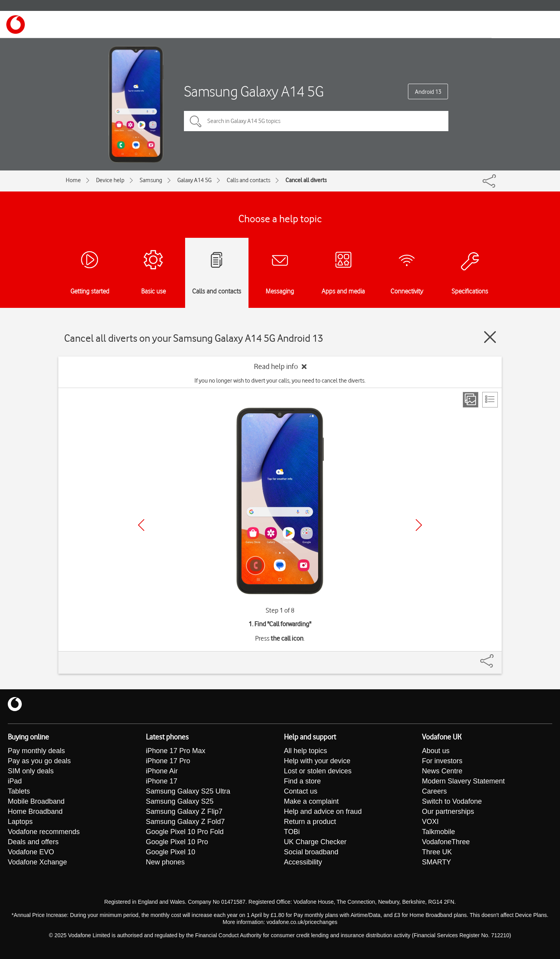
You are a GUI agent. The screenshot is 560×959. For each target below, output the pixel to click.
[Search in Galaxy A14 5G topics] (316, 121)
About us (436, 751)
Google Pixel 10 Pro (177, 842)
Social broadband (311, 852)
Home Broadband (35, 811)
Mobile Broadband (36, 801)
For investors (442, 761)
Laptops (20, 822)
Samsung (151, 180)
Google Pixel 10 (171, 852)
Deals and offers (33, 842)
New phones (165, 862)
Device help (110, 180)
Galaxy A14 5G (194, 180)
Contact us (301, 791)
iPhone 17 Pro (168, 761)
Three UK (437, 852)
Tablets (19, 791)
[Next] (419, 525)
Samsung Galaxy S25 (180, 801)
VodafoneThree (446, 842)
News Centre (442, 771)
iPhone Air (162, 771)
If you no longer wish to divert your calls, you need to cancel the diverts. (280, 381)
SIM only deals (31, 771)
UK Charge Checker (315, 842)
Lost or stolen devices (318, 771)
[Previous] (141, 525)
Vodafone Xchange (37, 862)
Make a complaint (311, 801)
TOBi (292, 832)
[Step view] (471, 400)
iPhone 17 (162, 781)
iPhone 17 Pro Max (176, 751)
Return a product (310, 822)
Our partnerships (448, 811)
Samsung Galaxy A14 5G (254, 91)
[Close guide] (490, 337)
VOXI (430, 822)
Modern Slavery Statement (463, 781)
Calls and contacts (248, 180)
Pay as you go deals (39, 761)
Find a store (302, 781)
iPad (15, 781)
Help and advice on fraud (323, 811)
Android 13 (428, 92)
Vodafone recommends (44, 832)
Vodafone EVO (31, 852)
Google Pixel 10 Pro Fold (185, 832)
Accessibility (303, 862)
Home (73, 180)
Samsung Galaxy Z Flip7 (184, 811)
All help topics (305, 751)
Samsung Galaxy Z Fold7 (185, 822)
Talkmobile (438, 832)
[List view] (490, 400)
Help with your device (317, 761)
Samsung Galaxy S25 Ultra (188, 791)
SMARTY (437, 862)
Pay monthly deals (36, 751)
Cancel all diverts (306, 180)
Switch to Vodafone (452, 801)
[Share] (496, 657)
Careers (434, 791)
